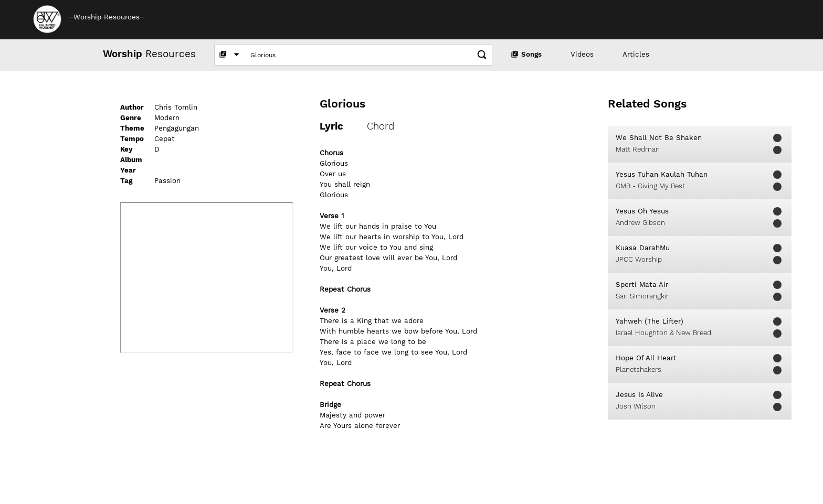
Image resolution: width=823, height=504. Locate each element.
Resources (149, 54)
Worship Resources (107, 17)
